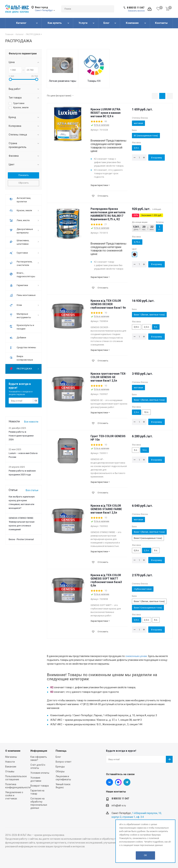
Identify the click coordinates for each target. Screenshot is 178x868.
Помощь (61, 751)
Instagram (118, 782)
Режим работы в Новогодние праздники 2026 (21, 436)
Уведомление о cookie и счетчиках (14, 795)
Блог (58, 757)
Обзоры (60, 771)
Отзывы (10, 771)
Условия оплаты (40, 773)
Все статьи (32, 490)
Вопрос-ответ (64, 762)
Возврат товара (40, 786)
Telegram (127, 782)
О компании (13, 751)
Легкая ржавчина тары (62, 81)
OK (145, 855)
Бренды (60, 767)
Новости (10, 762)
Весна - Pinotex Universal (21, 539)
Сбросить (24, 183)
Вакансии (11, 767)
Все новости (31, 422)
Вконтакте (110, 782)
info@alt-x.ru (119, 805)
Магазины (11, 757)
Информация (39, 751)
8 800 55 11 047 (136, 8)
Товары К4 (94, 81)
